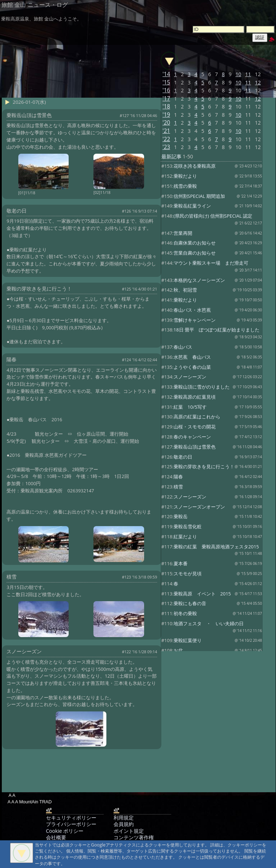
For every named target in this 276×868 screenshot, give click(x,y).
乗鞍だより (185, 176)
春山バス (183, 347)
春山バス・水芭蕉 (192, 310)
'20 (166, 123)
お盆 (178, 650)
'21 (166, 131)
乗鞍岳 (181, 516)
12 (258, 82)
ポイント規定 (129, 831)
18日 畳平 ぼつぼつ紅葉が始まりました (217, 330)
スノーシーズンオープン (199, 507)
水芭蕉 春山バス (192, 357)
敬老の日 (183, 457)
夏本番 (181, 563)
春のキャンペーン (192, 437)
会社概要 (56, 837)
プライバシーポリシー (71, 824)
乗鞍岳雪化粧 (188, 526)
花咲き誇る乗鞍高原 (195, 166)
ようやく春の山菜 (192, 367)
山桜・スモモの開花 (195, 427)
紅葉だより (185, 537)
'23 (166, 147)
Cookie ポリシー (65, 831)
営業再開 (183, 233)
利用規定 (124, 818)
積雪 (178, 487)
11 (248, 74)
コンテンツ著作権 (134, 837)
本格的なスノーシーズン (199, 280)
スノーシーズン (190, 377)
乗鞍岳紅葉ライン (192, 206)
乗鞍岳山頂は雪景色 (195, 447)
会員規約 (124, 824)
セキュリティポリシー (71, 818)
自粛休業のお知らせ (195, 243)
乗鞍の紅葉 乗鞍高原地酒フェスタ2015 (216, 547)
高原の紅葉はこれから (197, 417)
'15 (166, 82)
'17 (166, 99)
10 (238, 74)
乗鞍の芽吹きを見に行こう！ (204, 467)
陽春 (178, 477)
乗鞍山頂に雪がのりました (202, 387)
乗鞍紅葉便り (188, 640)
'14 (166, 74)
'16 (166, 90)
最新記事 (171, 156)
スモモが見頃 (188, 574)
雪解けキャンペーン (195, 320)
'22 (166, 139)
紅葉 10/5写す (190, 407)
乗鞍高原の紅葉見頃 (195, 397)
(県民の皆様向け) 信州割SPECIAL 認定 (213, 216)
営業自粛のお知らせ (195, 253)
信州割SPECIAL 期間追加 (199, 196)
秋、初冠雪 (185, 290)
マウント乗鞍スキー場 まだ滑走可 (211, 263)
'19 (166, 115)
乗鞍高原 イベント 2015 (202, 594)
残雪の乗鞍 (185, 186)
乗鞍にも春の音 (190, 603)
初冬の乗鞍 (185, 613)
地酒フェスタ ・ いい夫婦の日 (209, 623)
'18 (166, 106)
